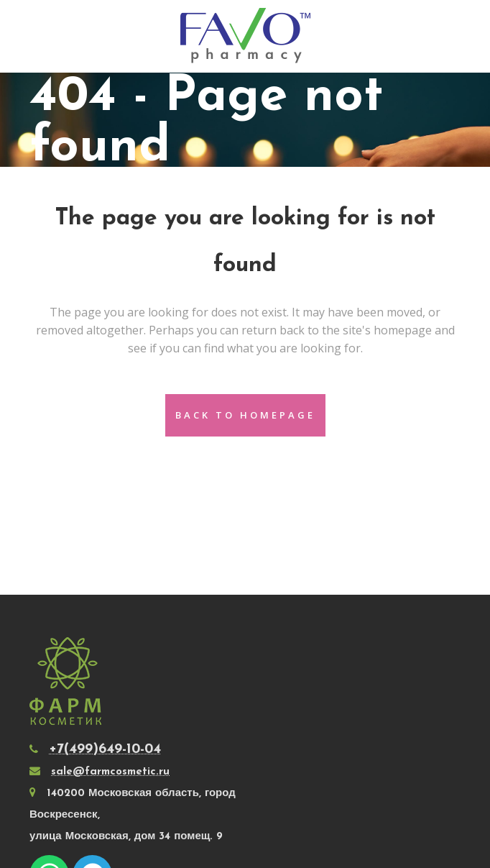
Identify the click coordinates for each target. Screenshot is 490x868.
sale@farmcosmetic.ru (110, 772)
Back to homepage (245, 415)
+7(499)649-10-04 (105, 749)
